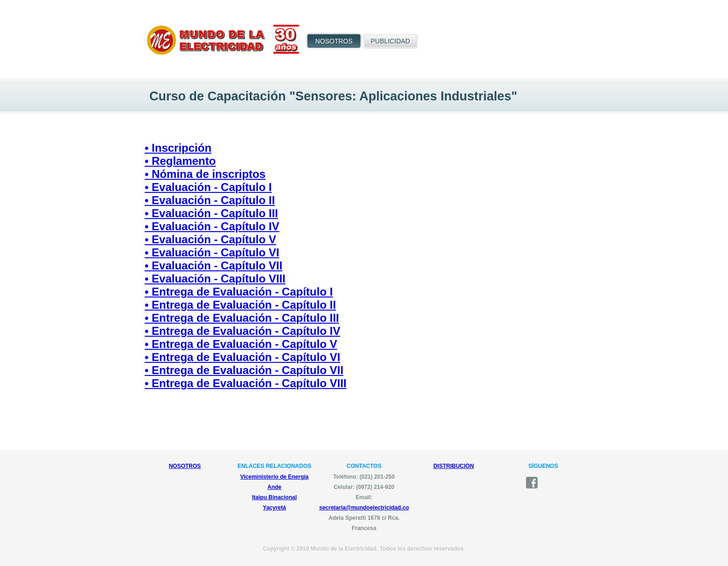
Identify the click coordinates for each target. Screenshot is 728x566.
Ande (274, 487)
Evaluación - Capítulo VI (215, 252)
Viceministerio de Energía (275, 477)
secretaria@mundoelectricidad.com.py (371, 508)
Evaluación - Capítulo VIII (219, 279)
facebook (535, 483)
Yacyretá (274, 508)
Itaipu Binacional (274, 497)
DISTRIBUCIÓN (454, 466)
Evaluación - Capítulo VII (217, 265)
